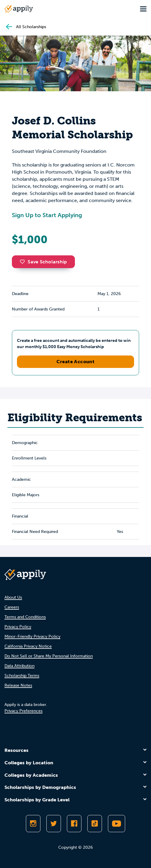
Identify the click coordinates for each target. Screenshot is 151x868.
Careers (12, 607)
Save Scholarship (43, 262)
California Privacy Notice (28, 646)
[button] (24, 262)
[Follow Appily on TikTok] (95, 824)
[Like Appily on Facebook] (74, 824)
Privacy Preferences (23, 711)
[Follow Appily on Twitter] (54, 824)
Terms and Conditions (25, 617)
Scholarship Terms (22, 676)
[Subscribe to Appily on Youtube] (117, 824)
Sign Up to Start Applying (47, 215)
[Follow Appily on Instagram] (33, 824)
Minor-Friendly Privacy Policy (32, 636)
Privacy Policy (18, 627)
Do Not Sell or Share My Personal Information (49, 656)
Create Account (76, 362)
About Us (13, 597)
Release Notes (18, 685)
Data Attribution (19, 666)
